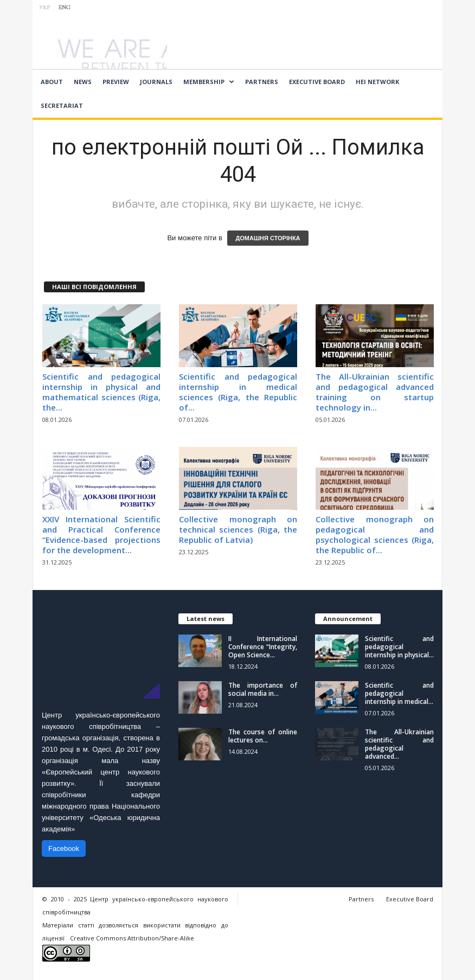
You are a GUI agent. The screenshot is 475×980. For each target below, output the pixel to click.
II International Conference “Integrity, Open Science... (263, 647)
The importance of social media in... (263, 689)
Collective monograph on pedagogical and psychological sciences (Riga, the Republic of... (375, 534)
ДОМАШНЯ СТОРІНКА (268, 238)
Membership (209, 82)
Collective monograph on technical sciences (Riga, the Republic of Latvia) (238, 529)
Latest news (206, 619)
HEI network (377, 82)
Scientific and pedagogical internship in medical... (399, 693)
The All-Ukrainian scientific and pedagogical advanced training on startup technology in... (375, 392)
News (83, 82)
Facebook (64, 848)
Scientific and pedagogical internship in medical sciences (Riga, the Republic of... (238, 392)
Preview (116, 82)
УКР (45, 8)
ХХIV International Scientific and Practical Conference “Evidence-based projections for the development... (101, 534)
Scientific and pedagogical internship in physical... (399, 647)
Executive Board (317, 82)
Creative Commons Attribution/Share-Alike (132, 938)
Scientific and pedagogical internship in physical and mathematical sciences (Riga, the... (101, 392)
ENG (65, 8)
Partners (262, 82)
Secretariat (62, 105)
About (52, 82)
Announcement (348, 619)
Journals (156, 82)
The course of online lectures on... (263, 736)
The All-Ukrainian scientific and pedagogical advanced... (399, 744)
